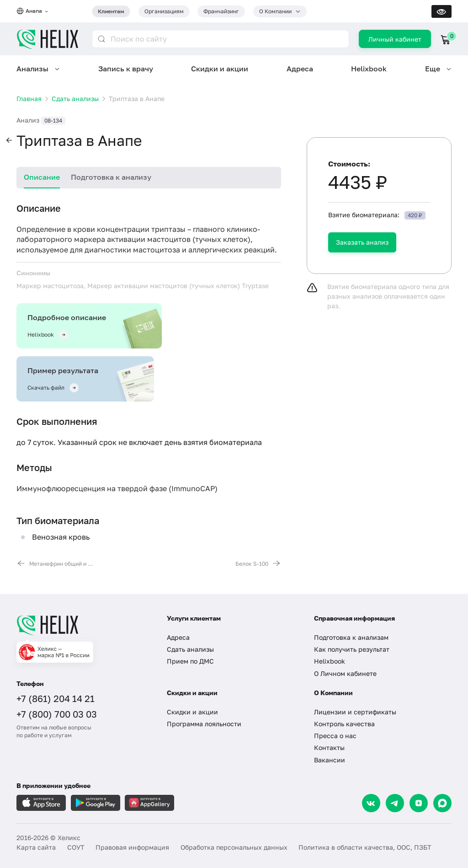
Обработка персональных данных (234, 847)
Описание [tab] (42, 177)
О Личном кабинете (345, 673)
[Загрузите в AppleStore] (41, 803)
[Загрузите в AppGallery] (149, 803)
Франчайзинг (221, 11)
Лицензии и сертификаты (355, 712)
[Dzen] (419, 803)
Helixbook (369, 69)
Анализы (32, 69)
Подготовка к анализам (351, 637)
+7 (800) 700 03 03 (57, 714)
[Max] (442, 803)
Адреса (300, 69)
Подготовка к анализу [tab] (111, 177)
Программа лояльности (204, 724)
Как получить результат (352, 649)
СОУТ (76, 847)
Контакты (329, 747)
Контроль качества (344, 724)
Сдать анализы (190, 649)
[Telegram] (395, 803)
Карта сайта (36, 847)
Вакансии (330, 760)
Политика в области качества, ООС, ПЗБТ (365, 847)
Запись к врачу (126, 69)
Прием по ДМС (190, 661)
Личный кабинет (395, 39)
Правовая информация (132, 847)
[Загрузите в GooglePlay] (96, 803)
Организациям (164, 11)
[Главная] (84, 625)
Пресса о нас (335, 736)
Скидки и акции (220, 69)
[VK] (371, 803)
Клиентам (111, 11)
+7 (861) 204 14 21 (56, 698)
